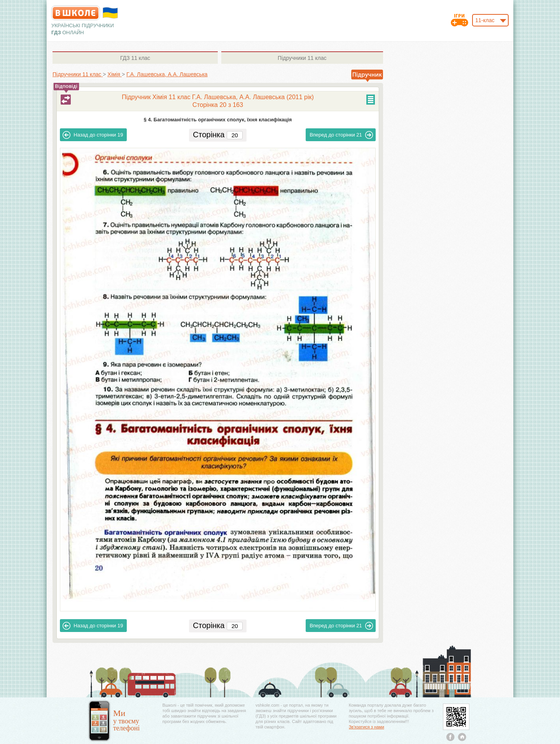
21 (341, 135)
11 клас (135, 58)
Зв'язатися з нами (367, 727)
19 (93, 135)
